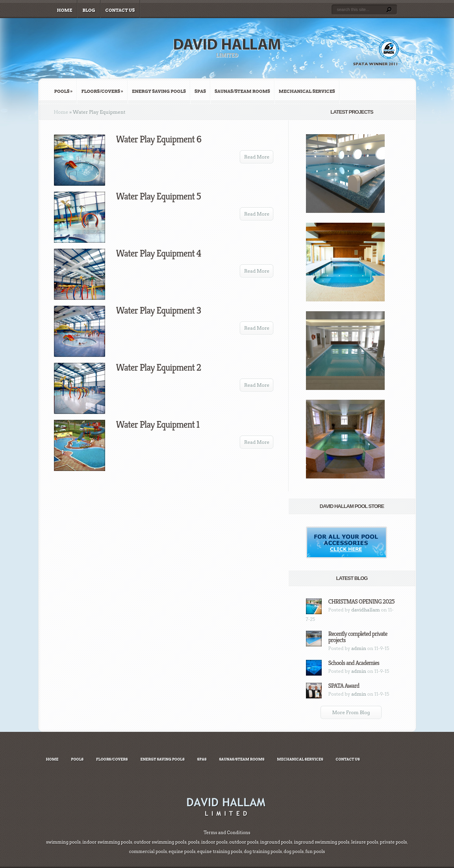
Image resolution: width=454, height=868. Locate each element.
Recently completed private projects (358, 637)
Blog (89, 10)
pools (194, 842)
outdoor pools (244, 842)
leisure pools (364, 842)
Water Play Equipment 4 (159, 253)
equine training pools (220, 851)
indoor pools (214, 842)
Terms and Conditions (227, 833)
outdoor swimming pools (160, 842)
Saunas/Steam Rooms (242, 91)
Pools (64, 91)
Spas (200, 91)
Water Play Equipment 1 (158, 425)
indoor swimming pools (107, 842)
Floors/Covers (102, 91)
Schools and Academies (354, 663)
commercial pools (148, 851)
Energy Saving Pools (159, 91)
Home (65, 10)
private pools (394, 842)
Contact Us (120, 10)
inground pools (276, 842)
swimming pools (63, 842)
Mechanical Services (307, 91)
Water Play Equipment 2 (159, 368)
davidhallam (366, 610)
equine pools (182, 851)
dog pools (294, 851)
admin (359, 648)
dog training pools (263, 851)
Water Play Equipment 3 (159, 310)
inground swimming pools (322, 842)
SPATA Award (344, 686)
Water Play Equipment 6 (159, 139)
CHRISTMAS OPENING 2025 (361, 601)
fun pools (315, 851)
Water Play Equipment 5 (159, 196)
